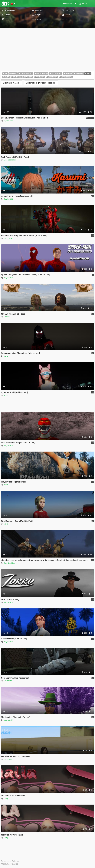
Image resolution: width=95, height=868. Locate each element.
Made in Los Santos (10, 864)
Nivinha (7, 317)
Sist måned (12, 83)
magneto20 (8, 278)
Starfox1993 (8, 199)
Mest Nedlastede (41, 83)
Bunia (6, 485)
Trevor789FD (9, 681)
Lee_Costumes (10, 160)
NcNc (6, 356)
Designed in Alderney (10, 861)
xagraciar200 (9, 759)
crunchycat (8, 238)
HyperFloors (9, 121)
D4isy (6, 798)
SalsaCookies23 (10, 563)
